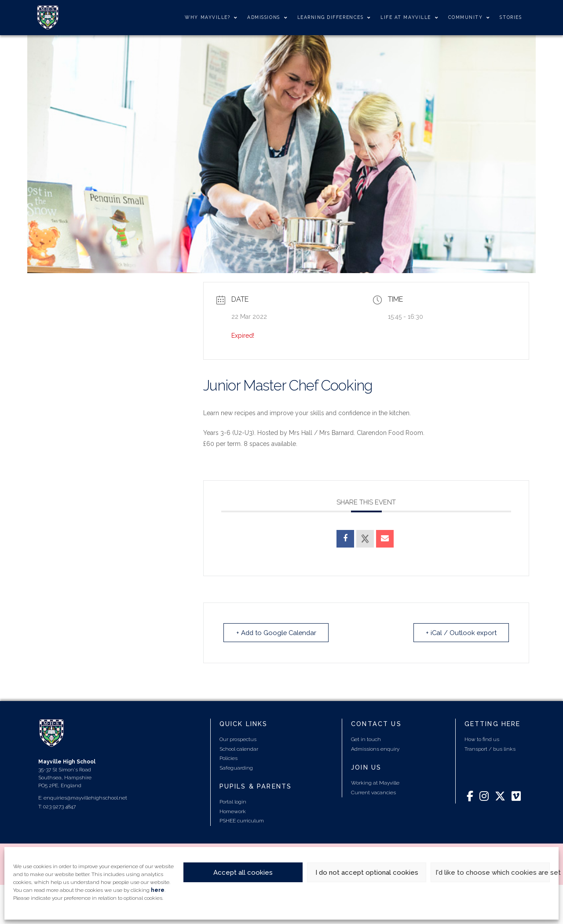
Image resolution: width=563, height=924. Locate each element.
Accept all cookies (243, 873)
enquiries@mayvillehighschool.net (85, 797)
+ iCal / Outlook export (460, 632)
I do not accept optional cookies (367, 873)
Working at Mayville (375, 782)
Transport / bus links (490, 749)
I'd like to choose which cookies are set (493, 873)
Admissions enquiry (375, 749)
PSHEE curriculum (242, 820)
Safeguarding (236, 767)
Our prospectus (238, 739)
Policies (228, 758)
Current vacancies (373, 792)
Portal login (233, 801)
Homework (233, 811)
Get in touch (366, 739)
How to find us (482, 739)
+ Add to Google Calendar (278, 632)
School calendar (239, 749)
